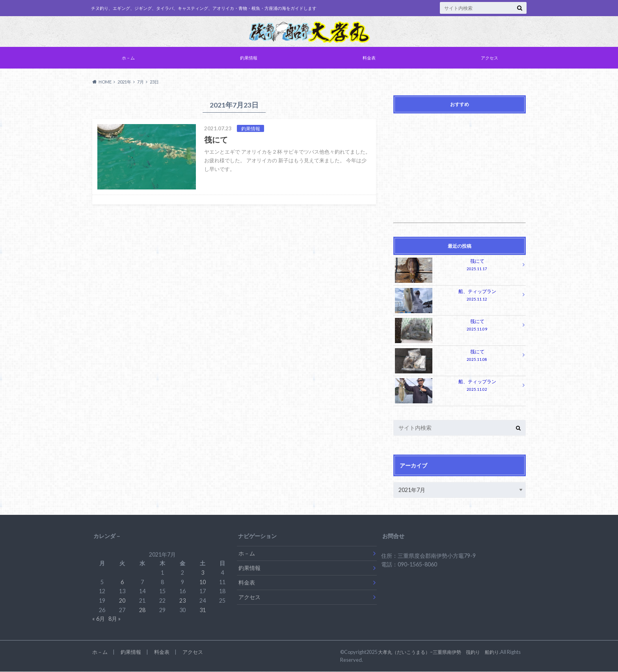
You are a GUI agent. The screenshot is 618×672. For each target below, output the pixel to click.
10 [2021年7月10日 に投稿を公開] (203, 582)
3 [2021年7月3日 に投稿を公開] (203, 573)
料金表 (369, 58)
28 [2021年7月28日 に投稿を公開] (142, 610)
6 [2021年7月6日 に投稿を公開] (122, 582)
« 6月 (99, 619)
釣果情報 (249, 58)
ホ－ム (128, 58)
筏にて (457, 266)
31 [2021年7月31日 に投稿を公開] (203, 610)
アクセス (490, 58)
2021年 (124, 83)
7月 (141, 83)
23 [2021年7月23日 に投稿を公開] (182, 601)
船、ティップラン (457, 296)
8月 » (114, 619)
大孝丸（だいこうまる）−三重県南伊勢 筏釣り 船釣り (443, 652)
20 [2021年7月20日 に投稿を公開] (122, 601)
